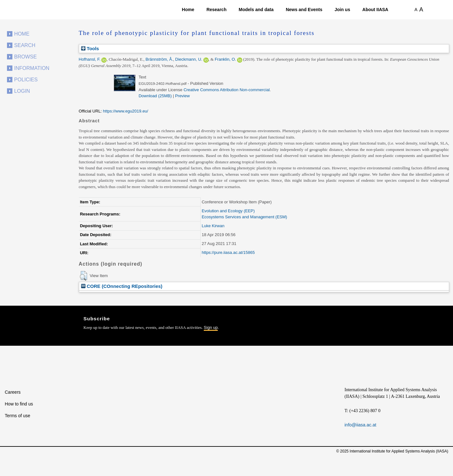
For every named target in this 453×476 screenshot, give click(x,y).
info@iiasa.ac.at (360, 425)
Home (188, 10)
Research (216, 10)
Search (25, 45)
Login (22, 91)
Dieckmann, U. (189, 59)
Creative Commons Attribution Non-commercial (227, 90)
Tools (90, 48)
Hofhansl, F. (90, 59)
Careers (13, 392)
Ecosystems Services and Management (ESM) (244, 217)
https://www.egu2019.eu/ (126, 111)
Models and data (256, 10)
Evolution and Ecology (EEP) (228, 211)
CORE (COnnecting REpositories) (122, 286)
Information (32, 68)
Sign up (211, 327)
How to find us (19, 404)
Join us (342, 10)
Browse (26, 57)
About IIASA (375, 10)
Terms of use (17, 416)
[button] (83, 276)
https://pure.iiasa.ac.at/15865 (228, 252)
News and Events (304, 10)
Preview (182, 96)
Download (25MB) (155, 96)
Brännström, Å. (159, 59)
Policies (26, 80)
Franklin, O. (225, 59)
